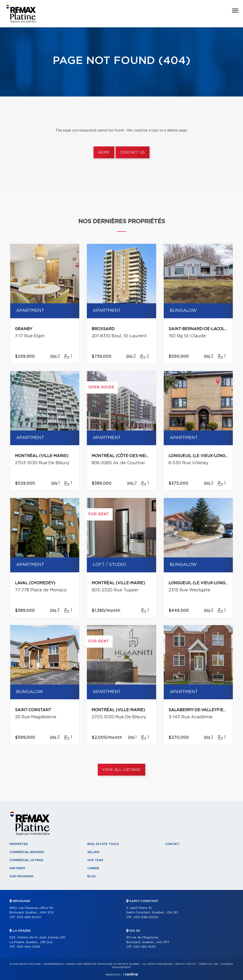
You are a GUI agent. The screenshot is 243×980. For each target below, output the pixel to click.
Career (93, 868)
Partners (17, 868)
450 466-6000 (29, 917)
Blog (91, 876)
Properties (19, 844)
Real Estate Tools (103, 844)
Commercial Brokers (27, 852)
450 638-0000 (146, 917)
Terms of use (208, 964)
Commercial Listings (26, 860)
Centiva (130, 974)
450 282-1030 (145, 947)
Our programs (21, 876)
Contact (173, 844)
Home (104, 153)
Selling (93, 852)
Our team (95, 860)
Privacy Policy (186, 964)
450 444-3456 (28, 947)
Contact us (133, 153)
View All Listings (121, 770)
